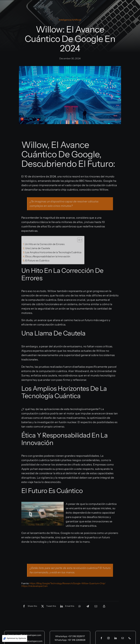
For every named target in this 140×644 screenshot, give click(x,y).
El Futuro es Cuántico (37, 261)
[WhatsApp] (80, 607)
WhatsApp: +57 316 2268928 (70, 640)
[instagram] (108, 638)
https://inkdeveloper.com (35, 587)
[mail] (123, 638)
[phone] (130, 638)
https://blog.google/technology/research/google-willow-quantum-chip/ (67, 584)
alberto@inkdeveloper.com (28, 641)
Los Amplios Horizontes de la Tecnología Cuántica (53, 253)
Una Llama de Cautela (38, 249)
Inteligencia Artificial (70, 20)
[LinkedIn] (67, 607)
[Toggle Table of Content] (78, 240)
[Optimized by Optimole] (15, 638)
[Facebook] (29, 607)
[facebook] (101, 638)
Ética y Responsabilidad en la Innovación (48, 257)
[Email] (96, 607)
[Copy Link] (104, 607)
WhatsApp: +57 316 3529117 (70, 636)
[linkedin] (116, 638)
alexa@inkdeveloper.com (28, 635)
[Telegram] (88, 607)
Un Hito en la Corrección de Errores (45, 245)
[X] (48, 607)
